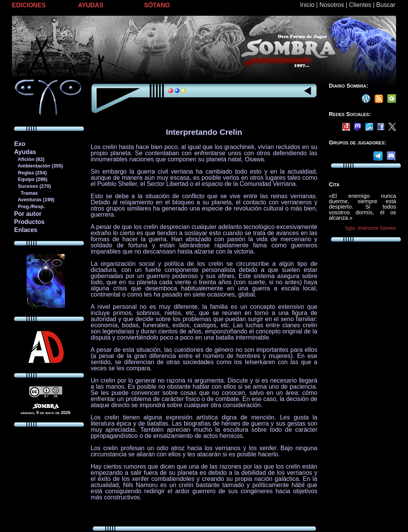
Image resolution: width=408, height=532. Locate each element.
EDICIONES (29, 5)
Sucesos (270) (32, 186)
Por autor (28, 214)
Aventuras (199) (34, 200)
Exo (20, 144)
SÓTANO (157, 5)
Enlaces (26, 230)
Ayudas (25, 152)
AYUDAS (91, 5)
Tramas (26, 193)
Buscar (386, 5)
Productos (29, 222)
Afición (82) (29, 159)
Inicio (307, 5)
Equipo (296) (31, 179)
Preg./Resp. (29, 206)
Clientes (360, 5)
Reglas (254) (30, 173)
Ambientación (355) (38, 166)
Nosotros (332, 5)
